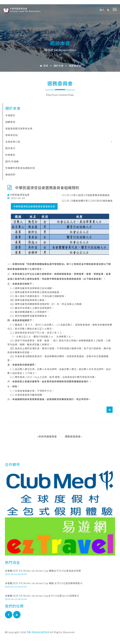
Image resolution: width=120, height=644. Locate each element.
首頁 (44, 66)
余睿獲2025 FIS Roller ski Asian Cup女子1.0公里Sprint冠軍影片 (42, 596)
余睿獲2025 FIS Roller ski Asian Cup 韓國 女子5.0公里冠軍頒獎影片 (44, 583)
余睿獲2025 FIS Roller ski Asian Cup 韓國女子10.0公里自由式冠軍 (43, 571)
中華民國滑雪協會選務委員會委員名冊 (34, 206)
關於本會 (59, 66)
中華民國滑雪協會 (18, 195)
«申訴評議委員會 (47, 436)
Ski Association (38, 632)
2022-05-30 (16, 198)
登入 (100, 10)
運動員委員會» (73, 436)
